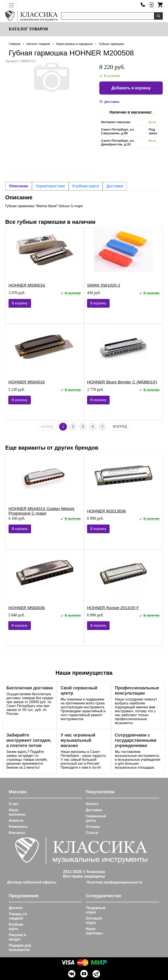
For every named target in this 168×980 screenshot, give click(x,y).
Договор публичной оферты (32, 882)
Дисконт (16, 908)
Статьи (92, 833)
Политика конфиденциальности (114, 882)
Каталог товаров (28, 29)
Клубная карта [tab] (86, 186)
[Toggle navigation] (11, 5)
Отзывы (93, 827)
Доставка (94, 810)
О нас (14, 804)
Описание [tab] (19, 186)
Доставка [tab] (115, 186)
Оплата (92, 804)
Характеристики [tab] (50, 186)
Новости (16, 820)
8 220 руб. (112, 67)
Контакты (17, 833)
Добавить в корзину (131, 88)
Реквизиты (18, 827)
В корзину (20, 303)
